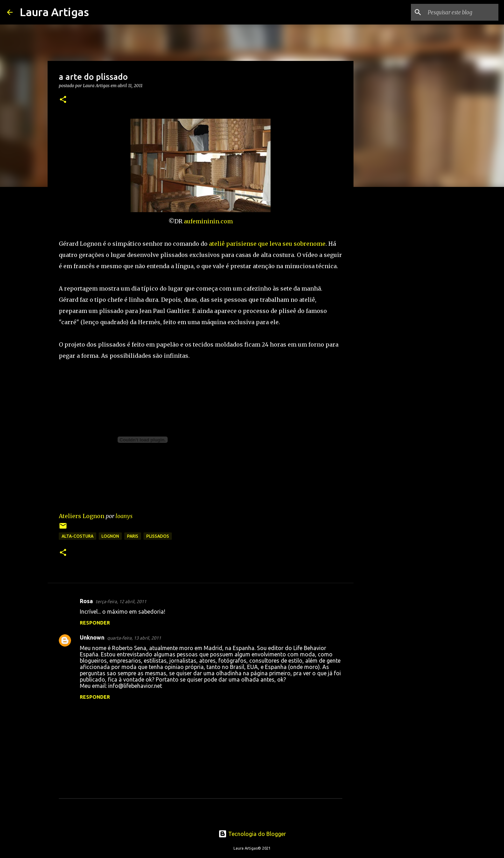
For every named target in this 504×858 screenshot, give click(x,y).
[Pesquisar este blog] (462, 12)
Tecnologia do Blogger (252, 834)
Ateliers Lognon (82, 516)
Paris (133, 536)
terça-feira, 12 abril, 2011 (121, 601)
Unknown (92, 637)
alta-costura (78, 536)
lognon (110, 536)
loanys (124, 516)
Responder (95, 623)
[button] (63, 100)
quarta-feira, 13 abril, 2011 (134, 638)
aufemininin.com (208, 221)
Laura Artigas (54, 12)
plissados (158, 536)
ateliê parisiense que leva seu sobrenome (267, 244)
